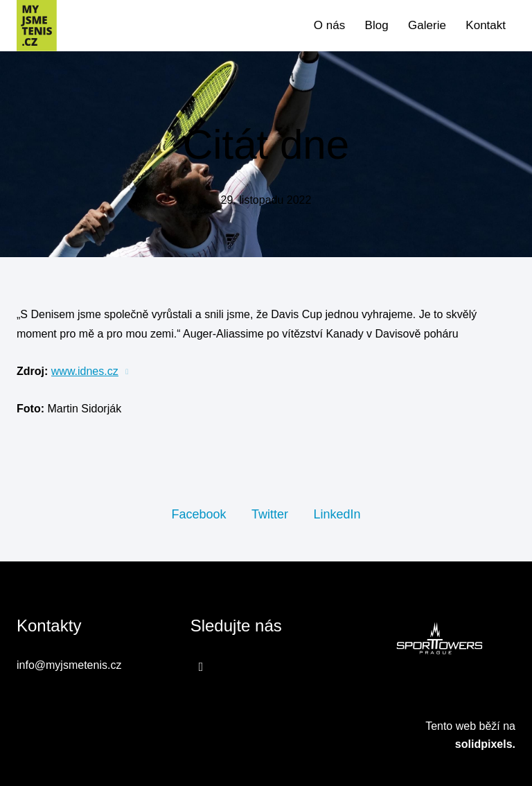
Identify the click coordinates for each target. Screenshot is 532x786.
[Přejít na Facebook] (201, 667)
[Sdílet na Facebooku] (198, 514)
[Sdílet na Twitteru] (270, 514)
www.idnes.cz (85, 371)
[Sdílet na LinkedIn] (337, 514)
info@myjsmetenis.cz (69, 665)
